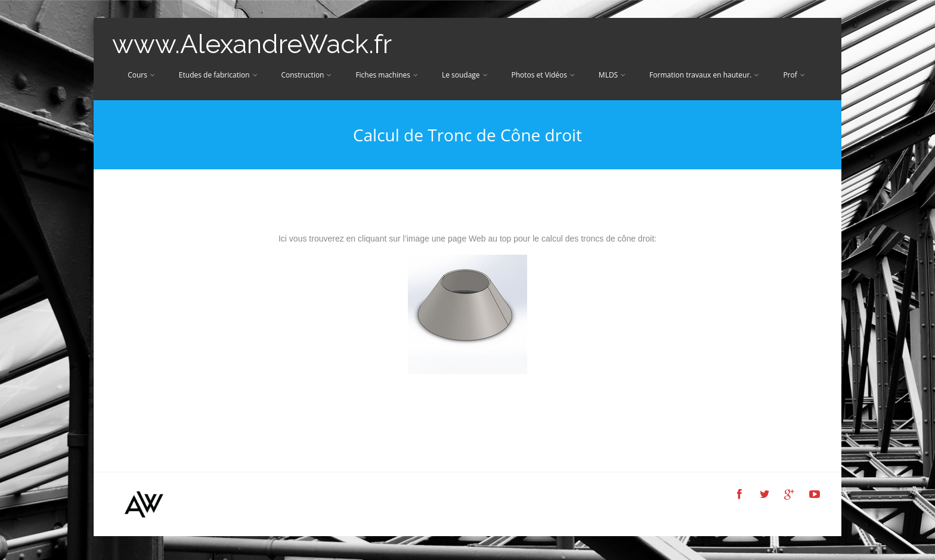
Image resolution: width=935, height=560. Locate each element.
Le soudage (465, 75)
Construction (306, 75)
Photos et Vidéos (543, 75)
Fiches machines (387, 75)
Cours (141, 75)
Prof (794, 75)
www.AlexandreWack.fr (252, 44)
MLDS (612, 75)
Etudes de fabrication (218, 75)
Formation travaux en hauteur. (704, 75)
